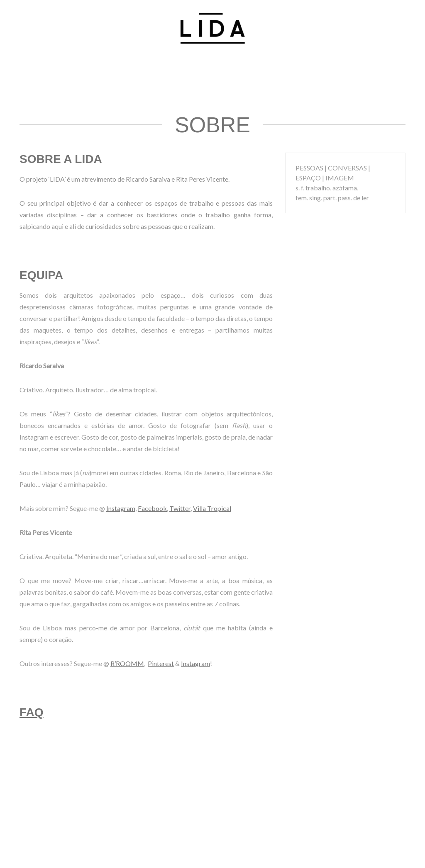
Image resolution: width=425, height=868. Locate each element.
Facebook (152, 508)
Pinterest (161, 663)
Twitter (180, 508)
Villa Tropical (212, 508)
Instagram (121, 508)
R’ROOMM (127, 663)
